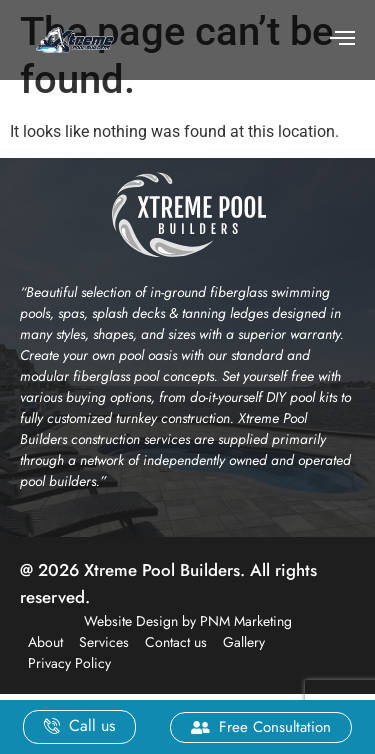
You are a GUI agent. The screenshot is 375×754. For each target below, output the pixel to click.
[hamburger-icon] (342, 40)
